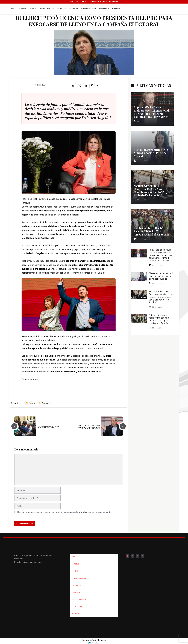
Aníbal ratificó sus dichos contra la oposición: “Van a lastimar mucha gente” (89, 427)
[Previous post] (14, 426)
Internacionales (47, 9)
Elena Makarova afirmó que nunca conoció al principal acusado (151, 153)
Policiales (62, 9)
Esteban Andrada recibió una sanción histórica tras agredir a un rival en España (152, 231)
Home (13, 9)
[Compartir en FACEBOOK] (73, 86)
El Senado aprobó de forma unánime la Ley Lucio (48, 427)
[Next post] (123, 426)
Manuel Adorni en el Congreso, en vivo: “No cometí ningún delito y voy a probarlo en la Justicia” (152, 190)
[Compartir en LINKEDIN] (86, 86)
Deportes (116, 9)
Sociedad (22, 9)
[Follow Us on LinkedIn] (142, 556)
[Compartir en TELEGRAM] (98, 86)
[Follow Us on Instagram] (137, 556)
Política (33, 9)
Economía (74, 9)
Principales (46, 403)
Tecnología (104, 9)
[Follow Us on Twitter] (133, 556)
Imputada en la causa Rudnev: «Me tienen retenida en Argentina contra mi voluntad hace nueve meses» (152, 112)
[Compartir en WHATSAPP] (92, 86)
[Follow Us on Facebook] (128, 556)
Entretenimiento (88, 9)
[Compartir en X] (80, 86)
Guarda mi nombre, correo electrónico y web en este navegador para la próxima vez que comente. (64, 512)
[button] (177, 9)
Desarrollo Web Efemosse (94, 641)
